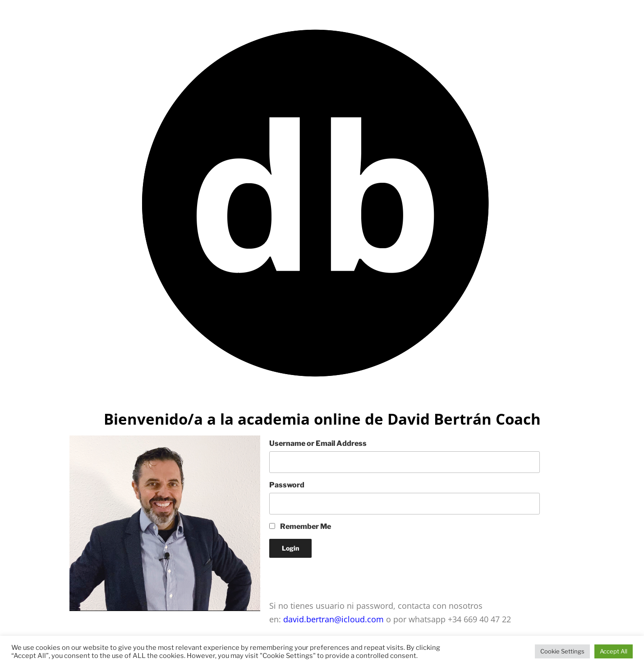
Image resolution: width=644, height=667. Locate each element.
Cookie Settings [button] (562, 651)
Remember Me (300, 526)
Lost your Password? (304, 574)
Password (287, 485)
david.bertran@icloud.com (332, 619)
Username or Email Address (318, 443)
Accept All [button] (614, 651)
